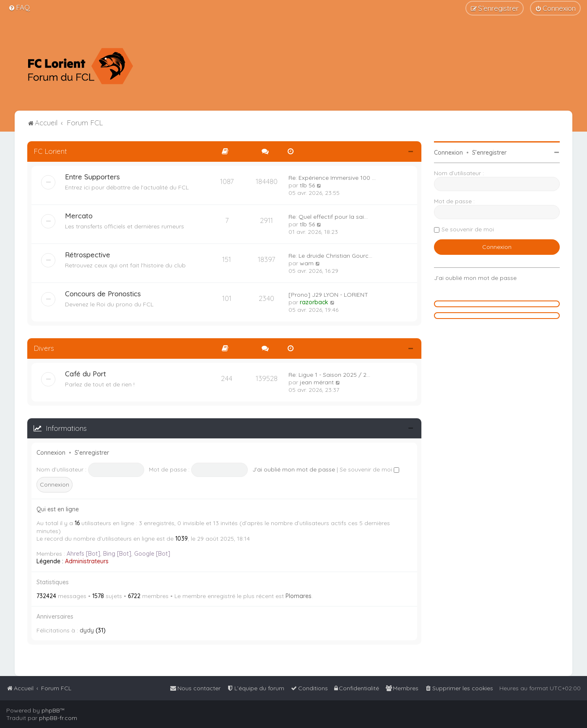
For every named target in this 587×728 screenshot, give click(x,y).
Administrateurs (87, 561)
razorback (314, 302)
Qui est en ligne (58, 509)
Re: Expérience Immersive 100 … (332, 178)
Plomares (299, 596)
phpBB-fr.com (58, 718)
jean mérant (317, 382)
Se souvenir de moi (369, 469)
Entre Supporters (92, 177)
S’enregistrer (92, 453)
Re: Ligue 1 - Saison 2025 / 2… (329, 375)
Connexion (51, 453)
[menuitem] (19, 7)
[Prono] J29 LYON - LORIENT (328, 295)
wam (307, 263)
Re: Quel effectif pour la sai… (328, 217)
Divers (44, 348)
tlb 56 (307, 185)
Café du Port (86, 374)
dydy (87, 630)
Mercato (79, 216)
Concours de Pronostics (103, 294)
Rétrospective (88, 255)
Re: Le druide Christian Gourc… (330, 256)
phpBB (51, 710)
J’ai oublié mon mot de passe (294, 469)
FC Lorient (50, 151)
